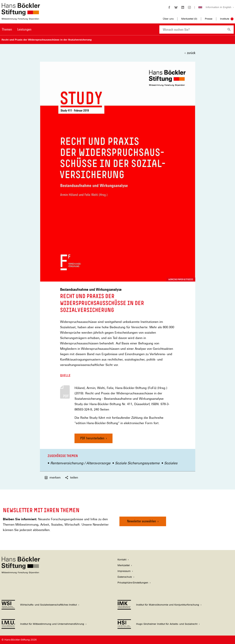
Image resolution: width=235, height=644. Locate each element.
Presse (209, 19)
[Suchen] (229, 29)
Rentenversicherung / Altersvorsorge (80, 463)
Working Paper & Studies (181, 279)
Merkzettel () (189, 19)
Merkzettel (124, 565)
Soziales (171, 463)
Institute (225, 19)
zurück (191, 53)
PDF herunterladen (92, 438)
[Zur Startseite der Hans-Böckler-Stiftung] (21, 18)
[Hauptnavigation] (17, 29)
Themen (7, 29)
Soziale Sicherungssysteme (137, 463)
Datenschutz (125, 577)
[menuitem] (7, 32)
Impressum (124, 571)
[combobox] (192, 29)
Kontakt (122, 560)
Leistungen (24, 29)
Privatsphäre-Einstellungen (133, 583)
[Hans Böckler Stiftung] (21, 573)
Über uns (168, 19)
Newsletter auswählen (142, 521)
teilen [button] (72, 477)
